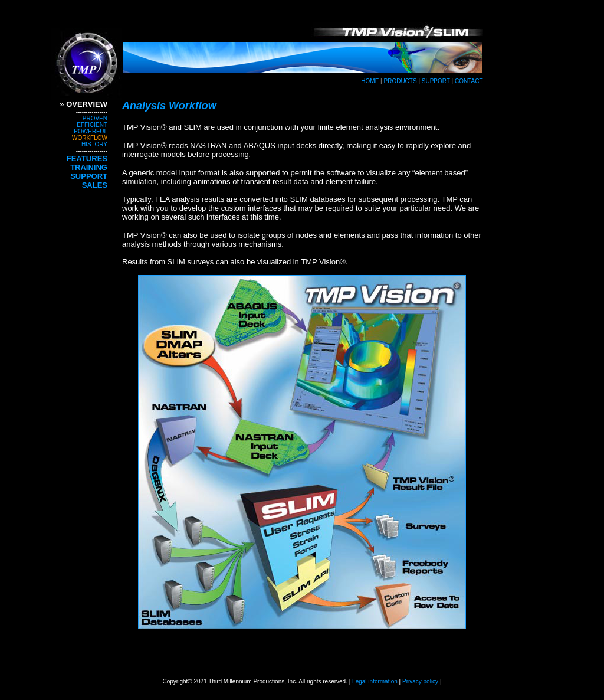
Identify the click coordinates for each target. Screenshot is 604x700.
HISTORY (94, 144)
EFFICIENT (92, 125)
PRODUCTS (401, 81)
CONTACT (468, 81)
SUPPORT (436, 81)
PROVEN (95, 118)
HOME (370, 81)
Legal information (375, 681)
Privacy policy (419, 681)
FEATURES (87, 158)
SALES (95, 185)
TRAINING (89, 167)
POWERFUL (91, 131)
